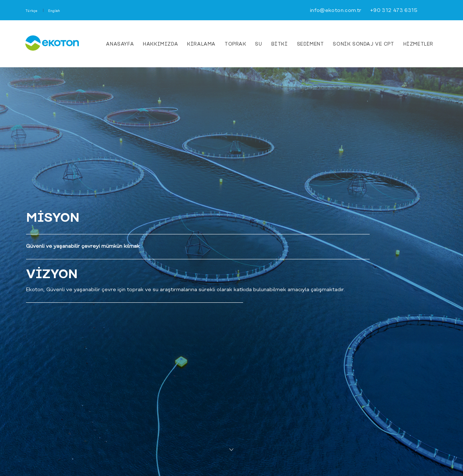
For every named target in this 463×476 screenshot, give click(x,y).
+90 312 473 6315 (394, 11)
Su (258, 44)
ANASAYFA (120, 44)
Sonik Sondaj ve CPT (363, 44)
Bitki (280, 44)
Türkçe (32, 11)
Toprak (235, 44)
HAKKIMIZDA (160, 44)
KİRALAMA (201, 44)
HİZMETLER (418, 44)
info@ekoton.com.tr (336, 11)
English (54, 11)
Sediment (311, 44)
